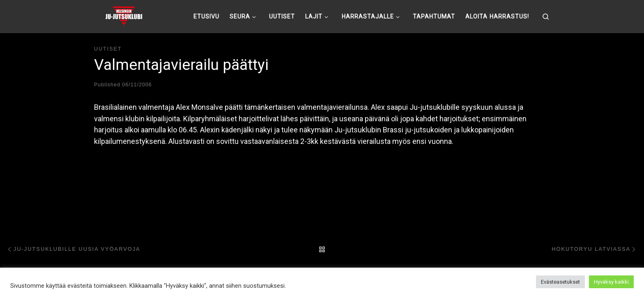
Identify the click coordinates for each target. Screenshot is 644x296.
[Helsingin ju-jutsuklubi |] (124, 15)
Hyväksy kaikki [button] (611, 282)
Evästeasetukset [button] (560, 282)
